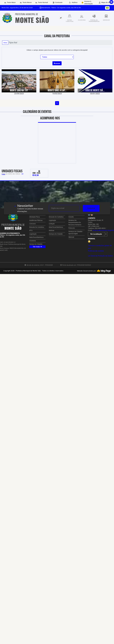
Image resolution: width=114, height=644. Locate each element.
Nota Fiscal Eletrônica (36, 237)
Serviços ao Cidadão (56, 234)
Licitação (52, 224)
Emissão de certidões (37, 227)
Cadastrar (91, 208)
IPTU (31, 231)
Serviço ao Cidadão (36, 244)
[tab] (61, 18)
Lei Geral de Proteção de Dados (100, 256)
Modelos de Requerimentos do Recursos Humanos (75, 223)
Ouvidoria (33, 241)
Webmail (71, 237)
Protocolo (72, 228)
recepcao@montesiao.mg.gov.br (103, 230)
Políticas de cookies (96, 251)
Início (5, 43)
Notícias (52, 231)
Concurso (33, 224)
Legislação (33, 234)
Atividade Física (35, 217)
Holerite (71, 217)
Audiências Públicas (36, 220)
